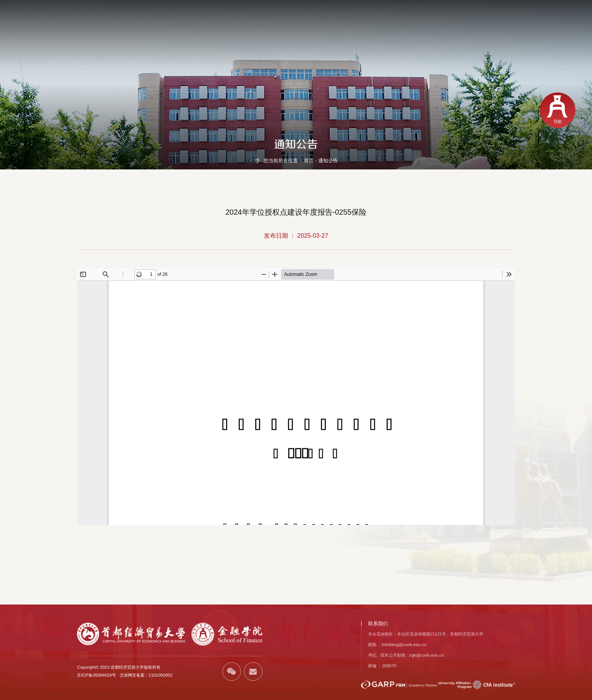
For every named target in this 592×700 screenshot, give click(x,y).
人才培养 (375, 29)
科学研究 (408, 29)
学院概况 (273, 29)
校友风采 (544, 29)
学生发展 (442, 29)
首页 (245, 29)
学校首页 (471, 13)
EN (490, 13)
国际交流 (510, 29)
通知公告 (328, 161)
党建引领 (341, 29)
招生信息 (476, 29)
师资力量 (307, 29)
